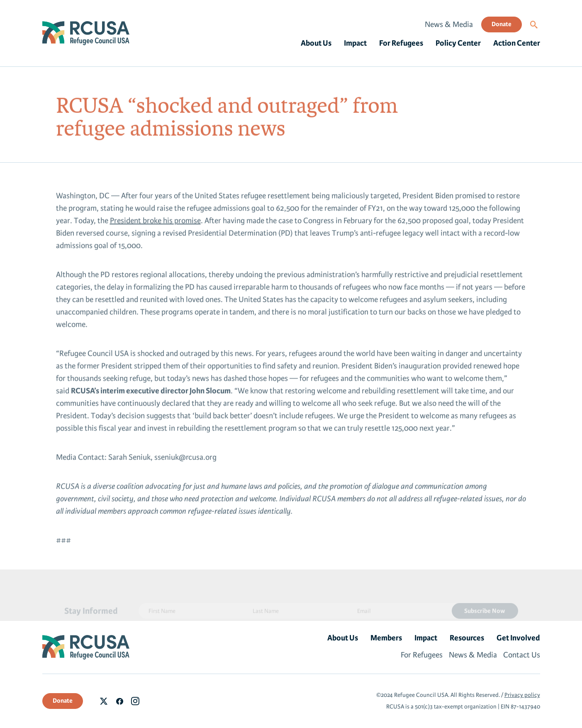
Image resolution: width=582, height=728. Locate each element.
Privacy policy (522, 695)
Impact (355, 43)
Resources (467, 638)
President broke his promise (155, 222)
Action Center (517, 43)
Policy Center (458, 43)
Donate (502, 24)
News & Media (449, 24)
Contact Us (522, 655)
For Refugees (401, 43)
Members (386, 638)
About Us (316, 43)
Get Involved (518, 638)
